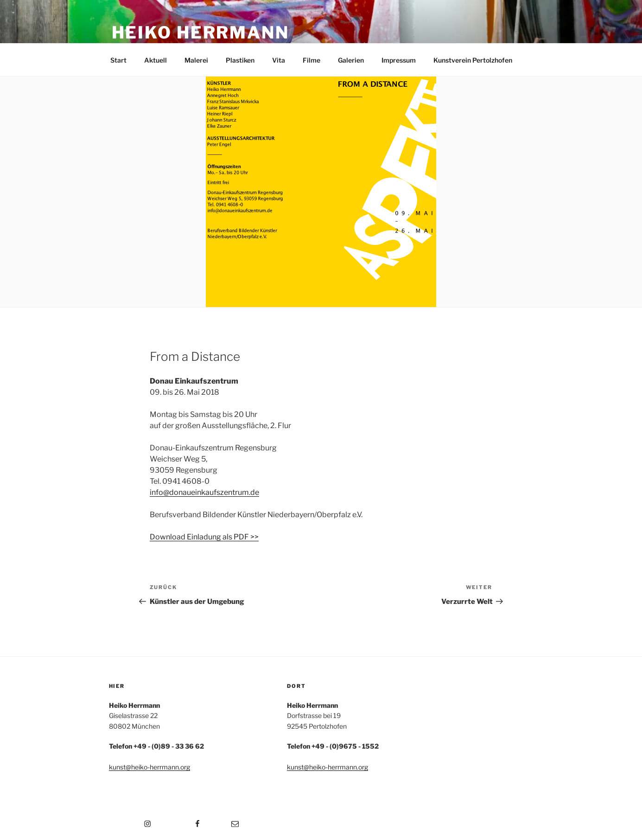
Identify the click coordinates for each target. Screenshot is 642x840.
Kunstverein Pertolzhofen (473, 60)
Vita (279, 60)
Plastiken (240, 60)
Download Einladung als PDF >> (204, 537)
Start (118, 60)
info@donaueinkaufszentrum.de (204, 492)
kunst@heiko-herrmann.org (149, 767)
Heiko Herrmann (200, 32)
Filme (311, 60)
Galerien (351, 60)
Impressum (399, 60)
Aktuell (156, 60)
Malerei (196, 60)
